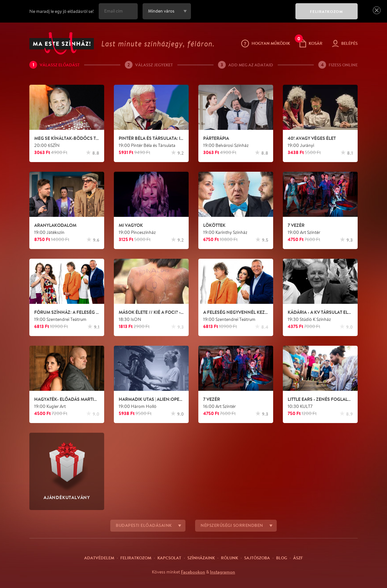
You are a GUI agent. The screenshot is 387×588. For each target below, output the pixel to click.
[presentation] (242, 16)
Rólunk (229, 558)
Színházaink (201, 558)
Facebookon (193, 572)
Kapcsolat (169, 558)
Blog (282, 558)
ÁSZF (298, 558)
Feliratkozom (136, 558)
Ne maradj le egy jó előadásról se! (62, 11)
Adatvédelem (99, 558)
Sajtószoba (257, 558)
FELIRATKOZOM (327, 11)
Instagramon (223, 572)
